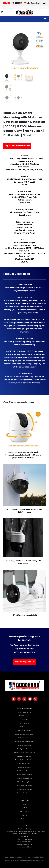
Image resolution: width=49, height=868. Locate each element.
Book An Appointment (24, 662)
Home (25, 804)
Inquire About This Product (17, 146)
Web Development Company (30, 860)
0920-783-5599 (27, 839)
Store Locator (24, 812)
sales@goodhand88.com (24, 845)
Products (25, 808)
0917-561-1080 (27, 842)
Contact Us (24, 819)
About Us (24, 815)
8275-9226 (25, 836)
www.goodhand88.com (24, 847)
